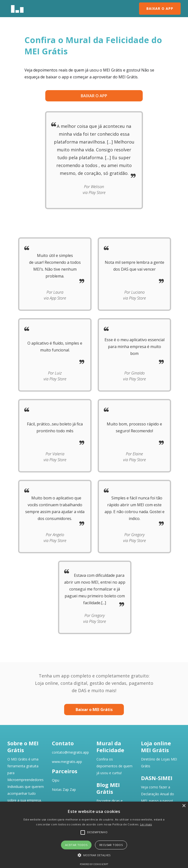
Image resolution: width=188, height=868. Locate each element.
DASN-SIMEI (157, 778)
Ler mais (146, 824)
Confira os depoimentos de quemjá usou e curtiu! (114, 766)
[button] (94, 855)
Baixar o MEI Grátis (94, 710)
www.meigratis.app (67, 762)
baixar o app (94, 96)
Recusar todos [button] (111, 845)
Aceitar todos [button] (76, 845)
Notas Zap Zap (64, 790)
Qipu (56, 780)
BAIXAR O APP (160, 8)
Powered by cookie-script (94, 864)
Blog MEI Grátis (108, 788)
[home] (17, 9)
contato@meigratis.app (70, 752)
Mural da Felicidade (110, 747)
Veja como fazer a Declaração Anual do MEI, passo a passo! (158, 794)
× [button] (184, 806)
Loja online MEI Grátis (156, 747)
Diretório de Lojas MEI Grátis (159, 763)
